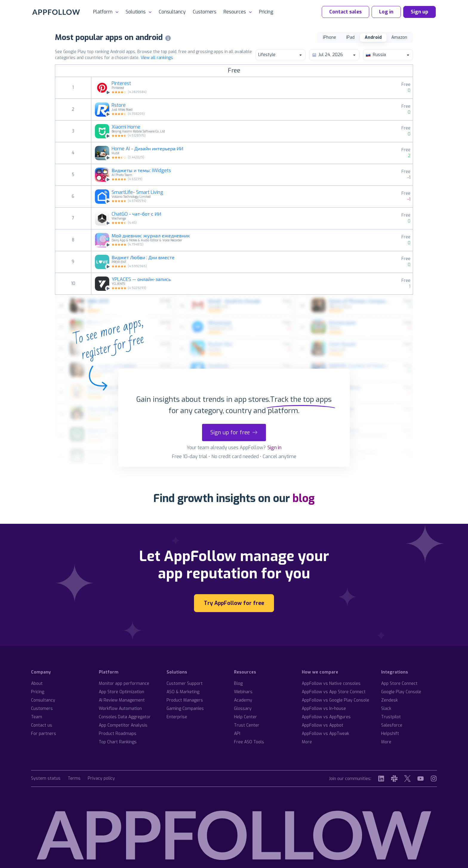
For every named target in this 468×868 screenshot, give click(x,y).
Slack (386, 709)
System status (46, 779)
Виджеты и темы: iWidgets (141, 171)
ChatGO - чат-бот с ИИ (136, 214)
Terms (74, 779)
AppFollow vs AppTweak (325, 734)
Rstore (119, 105)
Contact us (42, 725)
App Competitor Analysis (123, 725)
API (237, 734)
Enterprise (177, 717)
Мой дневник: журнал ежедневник (151, 236)
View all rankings (157, 58)
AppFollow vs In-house (324, 709)
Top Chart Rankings (118, 742)
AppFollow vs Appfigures (326, 717)
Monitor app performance (124, 684)
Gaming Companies (185, 709)
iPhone (330, 37)
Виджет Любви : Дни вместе (143, 258)
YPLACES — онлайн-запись (141, 279)
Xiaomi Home (126, 127)
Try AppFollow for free (234, 603)
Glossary (243, 709)
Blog (238, 684)
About (37, 684)
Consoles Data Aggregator (125, 717)
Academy (243, 700)
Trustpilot (391, 717)
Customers (205, 12)
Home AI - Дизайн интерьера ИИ (147, 149)
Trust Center (247, 725)
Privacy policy (101, 779)
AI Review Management (122, 700)
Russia (388, 55)
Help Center (245, 717)
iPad (350, 37)
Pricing (266, 12)
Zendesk (390, 700)
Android (373, 37)
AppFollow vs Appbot (322, 725)
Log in (386, 12)
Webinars (243, 692)
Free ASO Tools (249, 742)
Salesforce (392, 725)
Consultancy (172, 12)
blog (304, 498)
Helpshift (390, 734)
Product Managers (185, 700)
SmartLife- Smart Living (137, 192)
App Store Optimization (121, 692)
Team (37, 717)
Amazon (399, 37)
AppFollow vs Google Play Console (335, 700)
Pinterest (121, 84)
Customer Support (185, 684)
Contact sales (345, 12)
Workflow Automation (120, 709)
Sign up (419, 12)
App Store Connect (399, 684)
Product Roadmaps (118, 734)
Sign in (274, 448)
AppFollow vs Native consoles (331, 684)
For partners (44, 734)
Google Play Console (401, 692)
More (307, 742)
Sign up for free (234, 433)
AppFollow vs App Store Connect (334, 692)
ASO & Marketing (183, 692)
